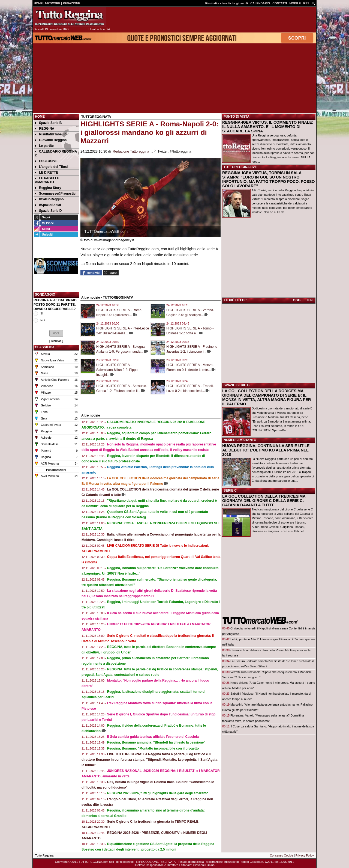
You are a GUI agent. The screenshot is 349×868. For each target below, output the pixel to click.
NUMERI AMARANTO (240, 440)
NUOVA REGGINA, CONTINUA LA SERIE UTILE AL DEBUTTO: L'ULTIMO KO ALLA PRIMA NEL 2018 (266, 450)
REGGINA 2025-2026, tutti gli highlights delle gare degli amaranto (158, 793)
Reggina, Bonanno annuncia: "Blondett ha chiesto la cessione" (156, 742)
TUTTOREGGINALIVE (240, 167)
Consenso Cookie (282, 855)
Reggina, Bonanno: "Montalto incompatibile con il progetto (153, 748)
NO (43, 320)
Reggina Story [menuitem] (48, 188)
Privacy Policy (305, 855)
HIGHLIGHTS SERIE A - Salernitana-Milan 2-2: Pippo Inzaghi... (117, 370)
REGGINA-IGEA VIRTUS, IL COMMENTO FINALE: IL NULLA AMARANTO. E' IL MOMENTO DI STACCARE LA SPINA (268, 127)
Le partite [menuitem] (44, 146)
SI (42, 313)
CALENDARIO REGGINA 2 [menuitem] (56, 153)
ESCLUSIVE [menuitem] (46, 161)
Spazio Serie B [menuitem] (48, 123)
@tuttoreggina (180, 151)
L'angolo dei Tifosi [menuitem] (51, 167)
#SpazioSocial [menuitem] (48, 205)
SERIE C (230, 491)
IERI (310, 300)
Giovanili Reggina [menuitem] (51, 140)
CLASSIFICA (45, 347)
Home (40, 117)
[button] (56, 333)
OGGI (297, 300)
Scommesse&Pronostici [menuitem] (56, 194)
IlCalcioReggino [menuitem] (49, 199)
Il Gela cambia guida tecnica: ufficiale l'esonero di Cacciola (153, 737)
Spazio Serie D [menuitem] (48, 211)
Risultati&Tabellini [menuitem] (51, 134)
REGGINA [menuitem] (45, 129)
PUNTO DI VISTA (237, 117)
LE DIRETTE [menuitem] (46, 173)
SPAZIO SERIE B (237, 385)
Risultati (56, 341)
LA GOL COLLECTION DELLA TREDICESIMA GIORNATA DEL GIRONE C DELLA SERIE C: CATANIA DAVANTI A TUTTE (264, 501)
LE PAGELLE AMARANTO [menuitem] (47, 180)
